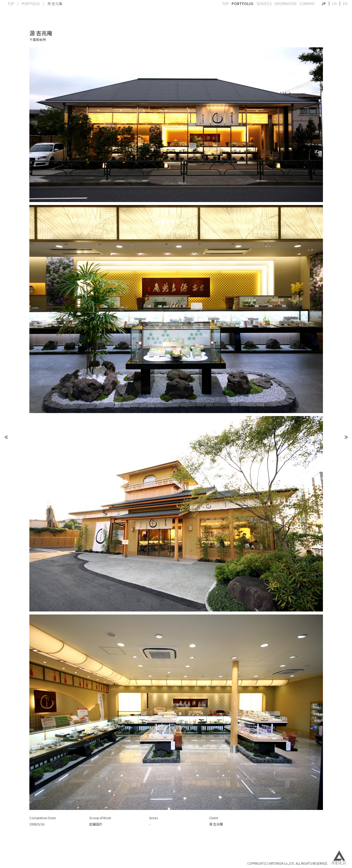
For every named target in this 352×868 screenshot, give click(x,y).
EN (345, 4)
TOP (11, 3)
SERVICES (264, 3)
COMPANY (307, 3)
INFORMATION (286, 3)
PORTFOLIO (31, 3)
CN (334, 4)
